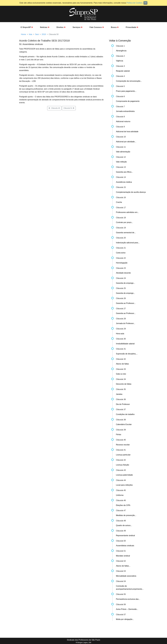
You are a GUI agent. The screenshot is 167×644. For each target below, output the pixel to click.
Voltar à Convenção (120, 41)
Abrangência (121, 51)
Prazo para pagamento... (126, 91)
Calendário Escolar (124, 424)
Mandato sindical (123, 556)
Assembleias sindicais (125, 546)
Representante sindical (125, 536)
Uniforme (120, 495)
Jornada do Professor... (126, 323)
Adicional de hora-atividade (127, 132)
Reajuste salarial (123, 71)
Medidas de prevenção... (126, 515)
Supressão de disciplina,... (127, 354)
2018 (44, 34)
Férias (119, 434)
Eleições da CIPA (123, 505)
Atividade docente (123, 273)
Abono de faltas (122, 364)
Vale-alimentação (123, 152)
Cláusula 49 (54, 108)
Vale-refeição (121, 162)
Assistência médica (124, 182)
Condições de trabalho (125, 414)
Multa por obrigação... (125, 619)
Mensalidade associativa (126, 576)
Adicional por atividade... (126, 142)
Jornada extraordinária (125, 111)
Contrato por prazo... (124, 222)
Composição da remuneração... (129, 81)
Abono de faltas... (123, 566)
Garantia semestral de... (126, 233)
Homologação (122, 263)
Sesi (37, 34)
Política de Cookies (134, 3)
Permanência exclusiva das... (128, 599)
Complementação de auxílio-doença (131, 192)
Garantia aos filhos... (124, 172)
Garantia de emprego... (126, 283)
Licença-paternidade (124, 475)
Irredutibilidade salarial (125, 344)
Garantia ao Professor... (126, 303)
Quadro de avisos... (124, 525)
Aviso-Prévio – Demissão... (127, 609)
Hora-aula (120, 334)
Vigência (120, 61)
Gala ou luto (121, 374)
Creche (119, 202)
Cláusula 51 (69, 108)
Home (23, 34)
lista (31, 34)
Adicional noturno (123, 121)
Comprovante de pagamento (128, 101)
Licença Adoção (123, 465)
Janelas (119, 394)
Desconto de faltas (124, 384)
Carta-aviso (121, 253)
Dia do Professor (123, 404)
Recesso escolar (123, 445)
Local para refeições (124, 485)
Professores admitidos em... (127, 212)
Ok (145, 3)
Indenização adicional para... (128, 243)
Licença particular (123, 455)
